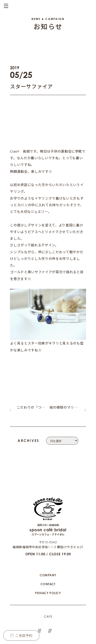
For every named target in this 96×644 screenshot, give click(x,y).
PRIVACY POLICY (48, 575)
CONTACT (48, 566)
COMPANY (48, 557)
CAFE (48, 599)
